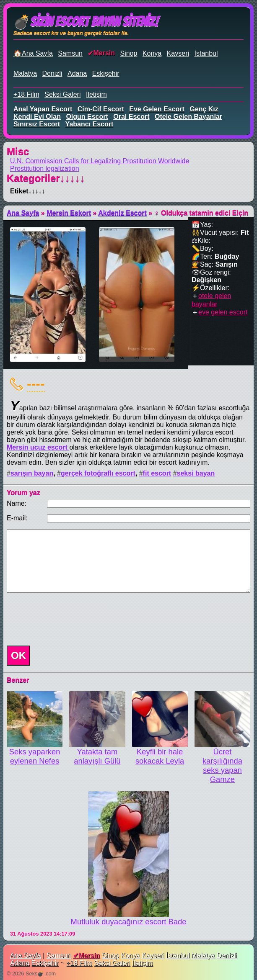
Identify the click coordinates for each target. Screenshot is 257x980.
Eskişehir (106, 73)
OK (18, 655)
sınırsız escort (37, 124)
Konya (152, 53)
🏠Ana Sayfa (33, 53)
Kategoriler (46, 178)
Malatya (25, 73)
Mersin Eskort (69, 213)
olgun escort (87, 117)
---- (36, 383)
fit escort (157, 473)
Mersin (104, 53)
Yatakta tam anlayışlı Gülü (97, 756)
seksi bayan (196, 473)
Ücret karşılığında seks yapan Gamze (222, 765)
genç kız (204, 109)
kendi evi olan (37, 117)
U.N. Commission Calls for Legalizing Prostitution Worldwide (100, 161)
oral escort (131, 117)
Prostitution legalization (45, 168)
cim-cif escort (101, 109)
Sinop (128, 53)
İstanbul (206, 53)
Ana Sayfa (23, 213)
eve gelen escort (157, 109)
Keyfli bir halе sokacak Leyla (160, 756)
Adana (77, 73)
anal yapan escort (43, 109)
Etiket (28, 191)
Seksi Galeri (62, 94)
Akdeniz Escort (122, 213)
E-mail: (17, 518)
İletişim (96, 94)
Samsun (70, 53)
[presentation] (67, 619)
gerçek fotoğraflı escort (98, 473)
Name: (17, 503)
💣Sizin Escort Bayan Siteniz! (86, 22)
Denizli (52, 73)
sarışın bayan (32, 473)
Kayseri (178, 53)
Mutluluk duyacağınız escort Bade (129, 922)
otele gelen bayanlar (188, 117)
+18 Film (26, 94)
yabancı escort (90, 124)
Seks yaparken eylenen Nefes (35, 756)
